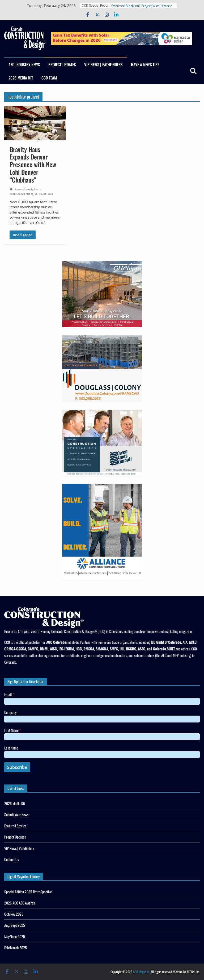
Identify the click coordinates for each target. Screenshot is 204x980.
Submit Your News (16, 815)
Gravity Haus (33, 189)
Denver (18, 189)
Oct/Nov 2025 (14, 914)
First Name (13, 730)
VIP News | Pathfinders (103, 64)
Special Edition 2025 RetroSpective (28, 892)
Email (9, 694)
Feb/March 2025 (16, 948)
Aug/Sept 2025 (15, 925)
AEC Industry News (24, 64)
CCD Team (49, 78)
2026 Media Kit (21, 78)
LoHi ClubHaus (44, 194)
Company (10, 712)
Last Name (11, 748)
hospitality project (21, 194)
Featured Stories (15, 826)
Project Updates (62, 64)
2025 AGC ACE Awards (20, 903)
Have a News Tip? (145, 64)
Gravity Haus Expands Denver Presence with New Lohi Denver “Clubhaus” (33, 164)
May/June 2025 (15, 936)
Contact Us (12, 859)
